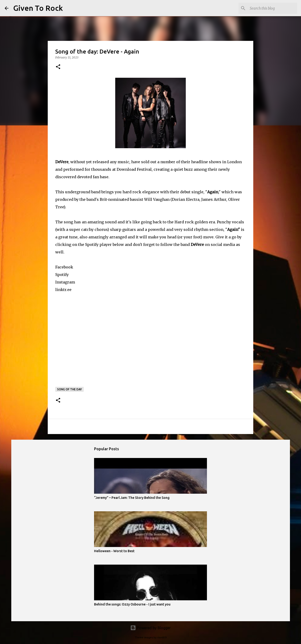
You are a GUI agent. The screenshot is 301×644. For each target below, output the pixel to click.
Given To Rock (38, 8)
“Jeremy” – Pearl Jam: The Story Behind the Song (132, 498)
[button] (58, 67)
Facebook (64, 267)
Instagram (65, 282)
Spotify (62, 275)
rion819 (162, 637)
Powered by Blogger (150, 628)
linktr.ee (63, 290)
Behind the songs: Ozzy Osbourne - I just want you (132, 604)
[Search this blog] (273, 8)
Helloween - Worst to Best (114, 551)
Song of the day (69, 389)
